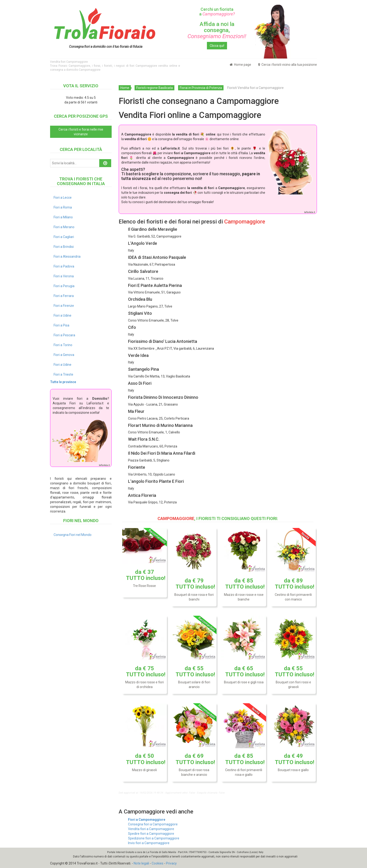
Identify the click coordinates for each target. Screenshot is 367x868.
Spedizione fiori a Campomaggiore (154, 838)
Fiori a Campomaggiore (147, 820)
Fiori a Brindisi (64, 247)
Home (125, 88)
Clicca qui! (217, 46)
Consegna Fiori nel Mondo (73, 535)
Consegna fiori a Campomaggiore (153, 824)
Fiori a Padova (64, 266)
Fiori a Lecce (63, 198)
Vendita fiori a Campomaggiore (151, 829)
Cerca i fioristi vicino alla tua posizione (288, 65)
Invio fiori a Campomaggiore (149, 843)
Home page (240, 65)
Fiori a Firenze (64, 306)
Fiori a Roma (63, 207)
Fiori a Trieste (63, 374)
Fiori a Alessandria (67, 256)
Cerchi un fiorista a (217, 12)
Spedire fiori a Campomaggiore (151, 834)
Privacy (171, 863)
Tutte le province (63, 382)
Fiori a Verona (64, 276)
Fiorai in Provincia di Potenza (201, 88)
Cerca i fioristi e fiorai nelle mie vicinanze (81, 132)
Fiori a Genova (64, 355)
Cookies (158, 863)
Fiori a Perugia (64, 286)
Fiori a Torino (63, 345)
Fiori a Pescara (64, 335)
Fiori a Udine (62, 315)
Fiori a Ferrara (64, 296)
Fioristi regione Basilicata (154, 88)
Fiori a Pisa (61, 325)
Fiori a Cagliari (64, 237)
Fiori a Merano (64, 227)
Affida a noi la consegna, (217, 30)
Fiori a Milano (63, 217)
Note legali (141, 863)
